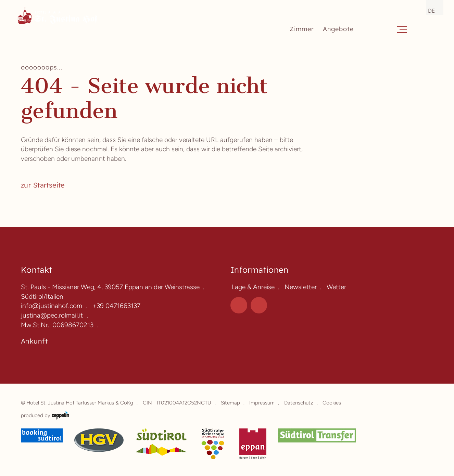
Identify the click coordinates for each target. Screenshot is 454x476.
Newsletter (300, 287)
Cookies (332, 403)
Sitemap (230, 403)
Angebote (338, 29)
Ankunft (34, 341)
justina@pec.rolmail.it (52, 315)
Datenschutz (299, 403)
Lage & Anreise (253, 287)
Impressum (262, 403)
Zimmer (302, 29)
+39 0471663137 (116, 306)
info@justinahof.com (52, 306)
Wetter (336, 287)
